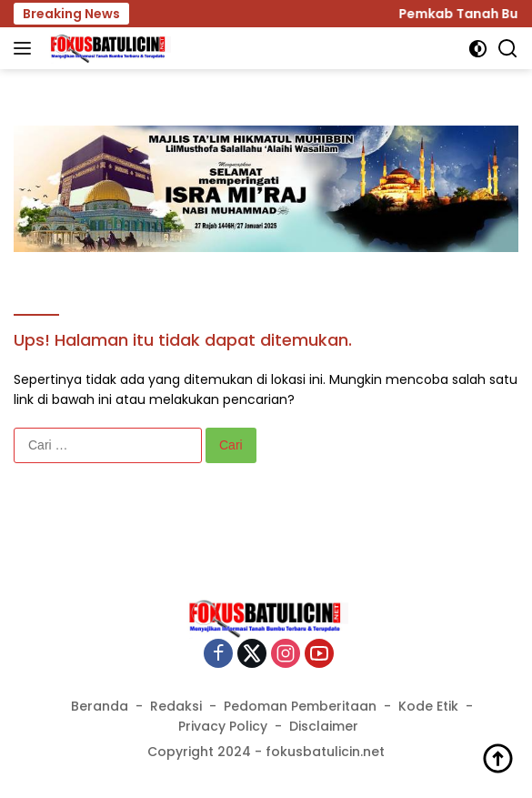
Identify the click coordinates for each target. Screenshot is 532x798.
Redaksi (176, 706)
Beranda (100, 706)
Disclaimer (324, 726)
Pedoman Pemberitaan (300, 706)
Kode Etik (428, 706)
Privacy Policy (223, 726)
